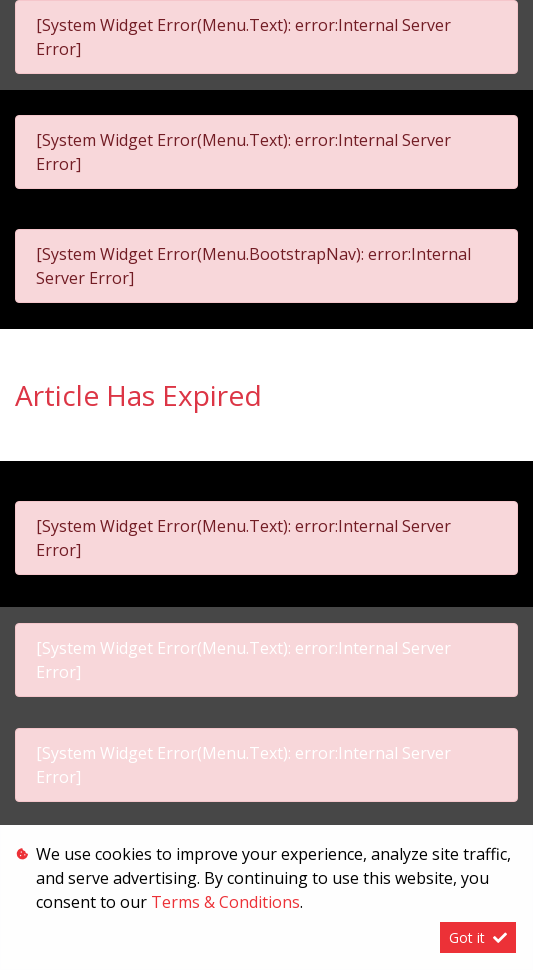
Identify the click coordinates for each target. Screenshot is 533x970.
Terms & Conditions (225, 902)
